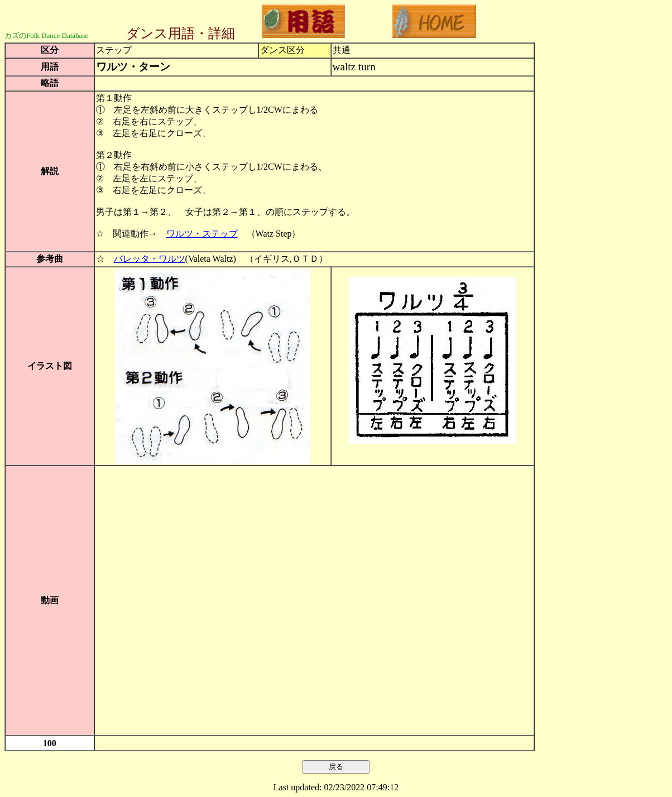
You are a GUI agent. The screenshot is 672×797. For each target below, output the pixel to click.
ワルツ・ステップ (202, 234)
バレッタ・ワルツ (150, 259)
